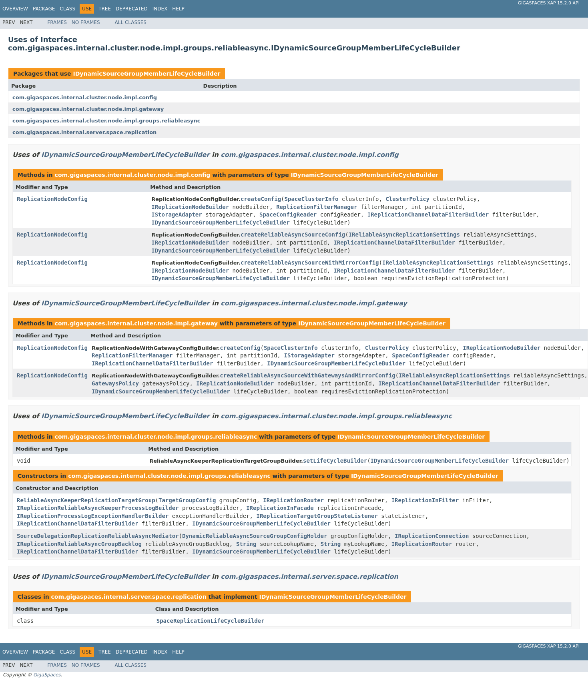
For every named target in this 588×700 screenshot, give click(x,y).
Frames (57, 22)
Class (67, 9)
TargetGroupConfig (187, 500)
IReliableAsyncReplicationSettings (404, 235)
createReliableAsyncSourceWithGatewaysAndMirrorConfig (307, 375)
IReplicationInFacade (280, 508)
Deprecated (132, 9)
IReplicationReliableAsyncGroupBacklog (79, 544)
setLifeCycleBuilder (335, 461)
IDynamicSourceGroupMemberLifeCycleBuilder (146, 74)
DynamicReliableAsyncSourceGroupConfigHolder (255, 536)
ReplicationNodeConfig (52, 199)
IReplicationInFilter (425, 500)
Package (44, 9)
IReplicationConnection (432, 536)
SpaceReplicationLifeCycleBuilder (211, 621)
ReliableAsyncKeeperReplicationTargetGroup (86, 500)
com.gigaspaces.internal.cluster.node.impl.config (85, 97)
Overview (15, 9)
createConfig (261, 199)
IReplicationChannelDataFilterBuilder (428, 215)
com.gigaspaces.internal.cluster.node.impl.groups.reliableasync (106, 121)
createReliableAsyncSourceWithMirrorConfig (310, 263)
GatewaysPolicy (115, 383)
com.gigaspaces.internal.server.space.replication (84, 132)
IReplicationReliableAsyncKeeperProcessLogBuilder (98, 508)
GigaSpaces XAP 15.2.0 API (549, 3)
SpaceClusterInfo (312, 199)
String (246, 544)
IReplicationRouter (293, 500)
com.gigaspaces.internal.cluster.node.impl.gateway (88, 109)
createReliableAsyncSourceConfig (293, 235)
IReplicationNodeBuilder (190, 207)
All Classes (131, 22)
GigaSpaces (47, 675)
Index (160, 9)
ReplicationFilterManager (317, 207)
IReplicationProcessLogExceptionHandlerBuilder (93, 516)
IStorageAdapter (177, 215)
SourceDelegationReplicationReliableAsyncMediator (98, 536)
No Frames (86, 22)
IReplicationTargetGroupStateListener (317, 516)
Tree (105, 9)
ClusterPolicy (407, 199)
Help (178, 9)
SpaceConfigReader (288, 215)
